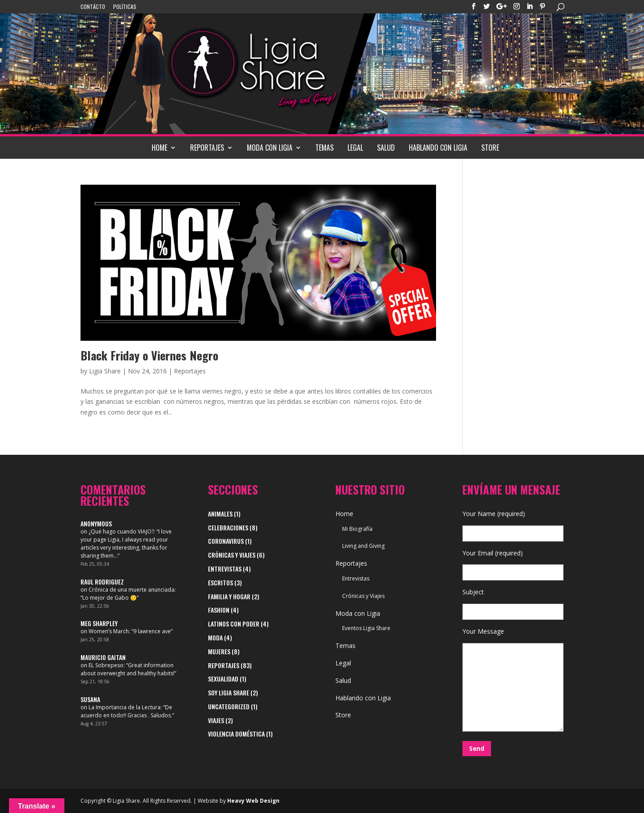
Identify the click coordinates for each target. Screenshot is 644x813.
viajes (216, 720)
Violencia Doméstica (236, 734)
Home (159, 148)
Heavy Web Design (253, 801)
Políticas (125, 7)
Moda (215, 637)
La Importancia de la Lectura (125, 707)
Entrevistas (225, 569)
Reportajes (207, 148)
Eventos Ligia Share (366, 628)
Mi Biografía (357, 529)
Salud (386, 148)
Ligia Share (105, 371)
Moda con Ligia (270, 148)
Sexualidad (223, 679)
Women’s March (109, 631)
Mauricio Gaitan (103, 657)
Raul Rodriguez (102, 582)
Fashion (219, 610)
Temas (324, 148)
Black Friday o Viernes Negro (149, 355)
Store (490, 148)
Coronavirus (226, 541)
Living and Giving (363, 546)
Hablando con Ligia (438, 148)
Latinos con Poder (234, 624)
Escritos (220, 582)
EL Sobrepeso (106, 665)
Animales (220, 514)
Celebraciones (228, 527)
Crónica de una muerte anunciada (131, 590)
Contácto (93, 7)
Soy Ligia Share (229, 692)
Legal (355, 148)
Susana (90, 699)
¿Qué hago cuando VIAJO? (121, 531)
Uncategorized (229, 706)
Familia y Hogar (229, 596)
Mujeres (219, 651)
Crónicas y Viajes (232, 555)
